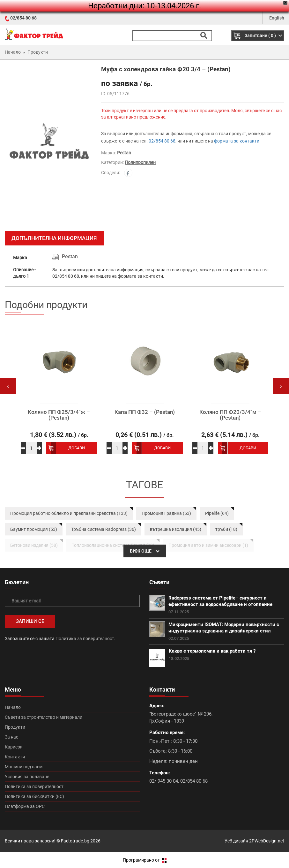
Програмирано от (145, 860)
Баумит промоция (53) (34, 529)
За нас (11, 737)
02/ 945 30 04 (164, 781)
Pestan (124, 153)
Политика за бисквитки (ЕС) (34, 796)
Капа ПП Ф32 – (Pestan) (145, 412)
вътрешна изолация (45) (176, 529)
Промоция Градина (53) (166, 513)
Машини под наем (24, 767)
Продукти (15, 727)
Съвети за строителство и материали (44, 717)
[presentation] (8, 386)
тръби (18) (226, 529)
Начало (13, 707)
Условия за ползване (27, 777)
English (277, 18)
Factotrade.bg (75, 841)
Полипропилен (140, 162)
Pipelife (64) (217, 513)
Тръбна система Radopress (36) (104, 529)
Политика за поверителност (85, 639)
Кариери (14, 747)
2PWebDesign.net (267, 841)
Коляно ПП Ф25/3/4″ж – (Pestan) (59, 415)
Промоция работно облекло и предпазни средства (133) (69, 513)
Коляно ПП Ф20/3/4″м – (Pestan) (230, 415)
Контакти (15, 757)
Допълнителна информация (54, 238)
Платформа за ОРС (25, 806)
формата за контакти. (237, 141)
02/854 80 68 (23, 18)
